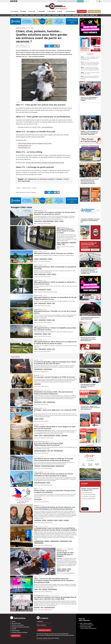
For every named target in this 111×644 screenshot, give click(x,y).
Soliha (70, 541)
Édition (57, 9)
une (32, 28)
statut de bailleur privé (39, 543)
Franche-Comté (20, 28)
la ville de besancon (51, 402)
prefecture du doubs (60, 466)
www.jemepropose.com (25, 146)
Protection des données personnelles (20, 627)
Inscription (85, 250)
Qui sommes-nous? (16, 623)
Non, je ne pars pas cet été (89, 499)
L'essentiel (90, 54)
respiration (58, 436)
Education (47, 472)
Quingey (36, 360)
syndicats (61, 520)
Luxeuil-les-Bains (38, 472)
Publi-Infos (70, 549)
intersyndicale (50, 520)
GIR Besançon (37, 466)
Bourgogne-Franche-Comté (41, 442)
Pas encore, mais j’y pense (89, 497)
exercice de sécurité (48, 369)
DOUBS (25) (37, 375)
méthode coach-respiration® (49, 436)
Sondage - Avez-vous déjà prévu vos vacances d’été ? (90, 489)
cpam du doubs (38, 384)
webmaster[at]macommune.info (44, 640)
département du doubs (39, 541)
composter (64, 569)
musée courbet (73, 243)
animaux (19, 188)
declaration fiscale (38, 402)
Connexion (95, 250)
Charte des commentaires (18, 625)
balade (59, 243)
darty (49, 451)
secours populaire (38, 499)
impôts (44, 402)
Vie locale (47, 390)
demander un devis (44, 630)
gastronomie (37, 608)
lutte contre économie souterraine (48, 466)
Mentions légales (16, 631)
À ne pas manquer (90, 352)
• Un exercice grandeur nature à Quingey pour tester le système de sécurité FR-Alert (90, 58)
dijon (40, 589)
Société (28, 28)
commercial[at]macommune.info (44, 627)
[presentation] (81, 360)
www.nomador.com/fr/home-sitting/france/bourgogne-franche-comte (45, 163)
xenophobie (66, 520)
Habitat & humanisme (55, 541)
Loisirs (67, 227)
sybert (68, 571)
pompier (56, 221)
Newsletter (16, 636)
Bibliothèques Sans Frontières (40, 451)
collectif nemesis (38, 520)
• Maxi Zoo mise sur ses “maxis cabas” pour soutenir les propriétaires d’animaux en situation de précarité (90, 64)
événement (47, 541)
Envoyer (85, 509)
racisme (56, 520)
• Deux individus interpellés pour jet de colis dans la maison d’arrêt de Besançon (90, 78)
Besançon (37, 390)
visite (63, 244)
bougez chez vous (26, 188)
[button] (97, 1)
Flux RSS (14, 629)
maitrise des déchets (61, 571)
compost (59, 569)
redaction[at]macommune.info (44, 623)
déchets (69, 569)
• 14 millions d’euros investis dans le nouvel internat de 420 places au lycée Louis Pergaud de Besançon (90, 69)
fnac (52, 451)
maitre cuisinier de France (49, 608)
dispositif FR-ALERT (38, 369)
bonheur (36, 436)
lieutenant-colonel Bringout (48, 221)
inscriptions (45, 589)
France (36, 489)
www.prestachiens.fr (47, 127)
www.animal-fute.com (24, 148)
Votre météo (90, 445)
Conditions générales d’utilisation (20, 632)
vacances (34, 188)
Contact (13, 621)
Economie (36, 457)
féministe (44, 520)
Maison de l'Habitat (64, 541)
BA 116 (48, 483)
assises (36, 589)
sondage (36, 419)
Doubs (36, 526)
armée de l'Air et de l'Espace (40, 483)
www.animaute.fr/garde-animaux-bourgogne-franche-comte (35, 143)
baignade (36, 259)
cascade (49, 274)
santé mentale (64, 436)
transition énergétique (52, 589)
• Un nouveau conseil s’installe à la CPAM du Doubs (90, 73)
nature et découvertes (58, 451)
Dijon (35, 577)
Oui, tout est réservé (88, 493)
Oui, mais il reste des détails (89, 495)
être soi (41, 436)
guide (42, 608)
